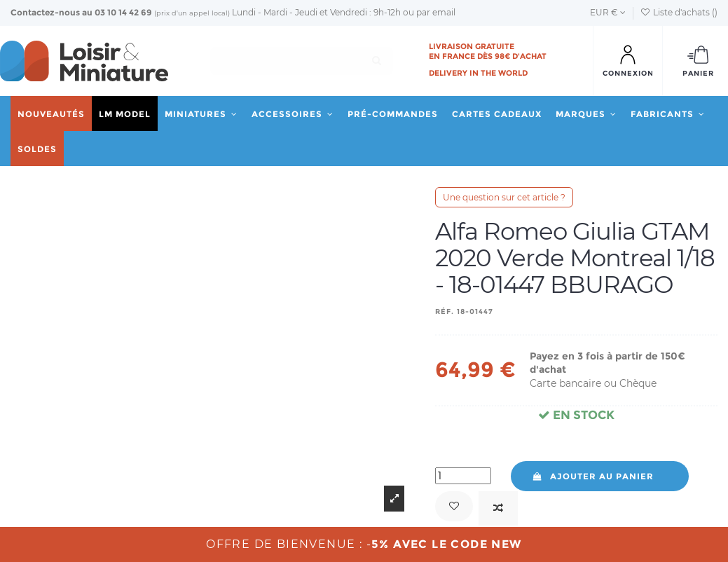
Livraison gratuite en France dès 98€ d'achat (488, 51)
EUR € (608, 12)
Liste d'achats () (679, 12)
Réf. (445, 311)
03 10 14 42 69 (123, 12)
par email (436, 12)
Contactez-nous (45, 12)
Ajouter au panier (592, 476)
